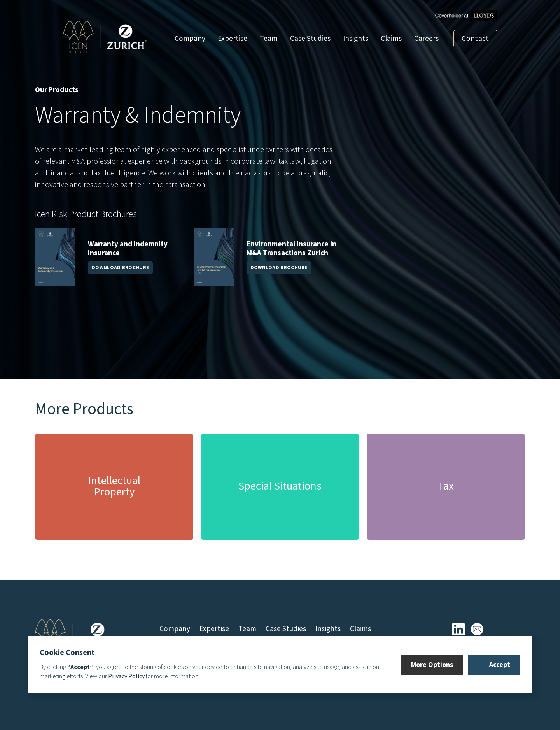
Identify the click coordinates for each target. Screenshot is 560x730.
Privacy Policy (126, 676)
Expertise (233, 39)
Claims (391, 39)
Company (190, 39)
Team (269, 39)
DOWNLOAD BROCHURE (120, 268)
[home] (105, 37)
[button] (432, 665)
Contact (475, 39)
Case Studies (310, 39)
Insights (356, 39)
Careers (426, 39)
